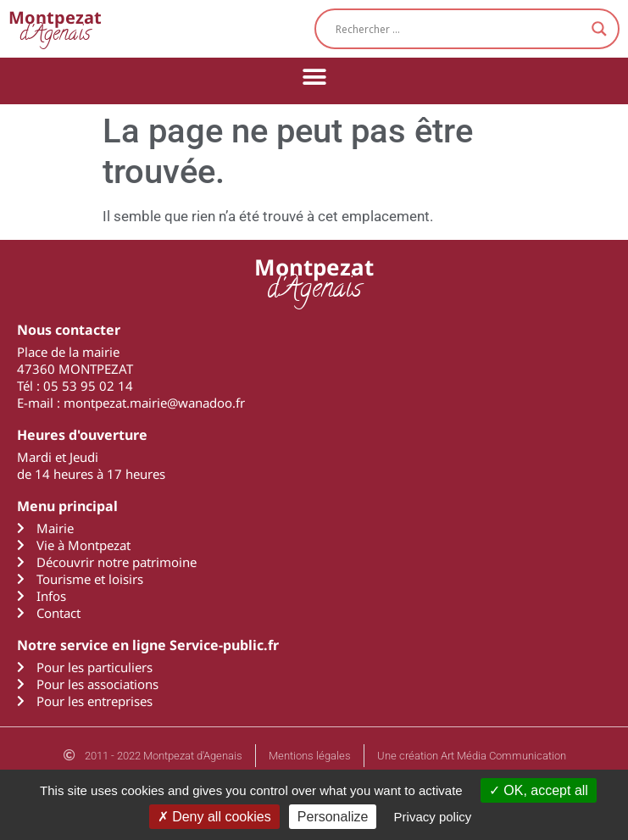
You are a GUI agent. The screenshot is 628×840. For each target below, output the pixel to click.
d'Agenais (55, 28)
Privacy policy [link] (433, 817)
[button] (314, 77)
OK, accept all (539, 790)
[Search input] (460, 29)
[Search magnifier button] (599, 29)
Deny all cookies (214, 817)
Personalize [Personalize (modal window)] (333, 817)
